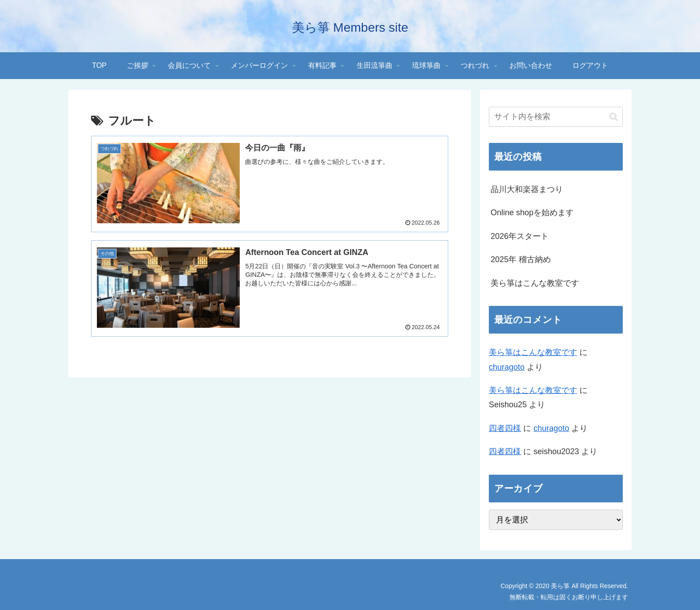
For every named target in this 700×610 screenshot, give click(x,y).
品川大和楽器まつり (527, 189)
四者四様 (505, 428)
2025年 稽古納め (521, 259)
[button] (614, 117)
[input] (556, 117)
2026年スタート (520, 236)
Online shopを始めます (532, 213)
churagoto (507, 367)
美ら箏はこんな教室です (535, 283)
